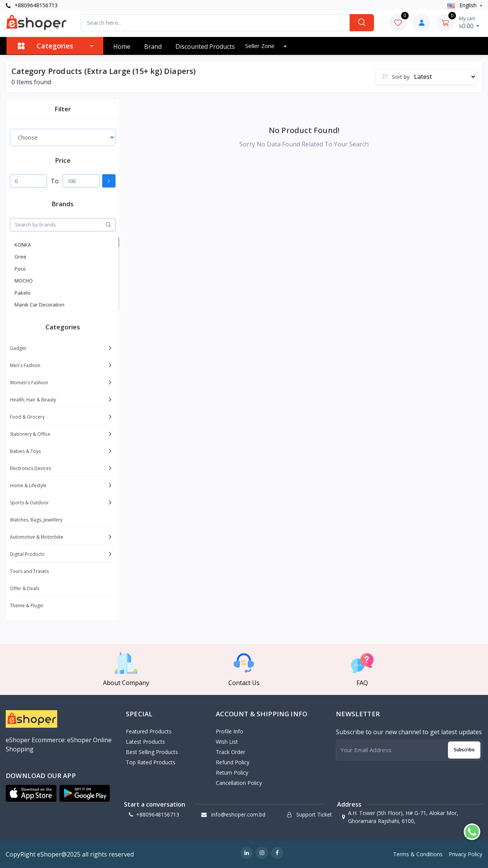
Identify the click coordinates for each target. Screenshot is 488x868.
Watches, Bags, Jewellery (36, 520)
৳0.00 (469, 22)
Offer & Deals (25, 588)
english (463, 5)
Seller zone (261, 46)
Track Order (230, 752)
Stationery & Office (30, 434)
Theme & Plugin (27, 606)
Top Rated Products (151, 762)
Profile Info (230, 731)
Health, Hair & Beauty (33, 400)
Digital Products (27, 554)
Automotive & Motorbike (37, 537)
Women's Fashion (29, 383)
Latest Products (145, 742)
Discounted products (205, 47)
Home (122, 47)
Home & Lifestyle (28, 485)
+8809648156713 (32, 5)
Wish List (227, 742)
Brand (153, 47)
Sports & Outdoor (29, 503)
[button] (31, 793)
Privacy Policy (466, 854)
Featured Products (149, 731)
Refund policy (233, 762)
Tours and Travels (29, 571)
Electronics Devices (30, 468)
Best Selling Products (152, 752)
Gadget (18, 348)
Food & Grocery (27, 417)
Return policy (232, 773)
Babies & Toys (25, 451)
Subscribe (464, 750)
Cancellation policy (239, 783)
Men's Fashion (25, 365)
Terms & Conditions (418, 854)
